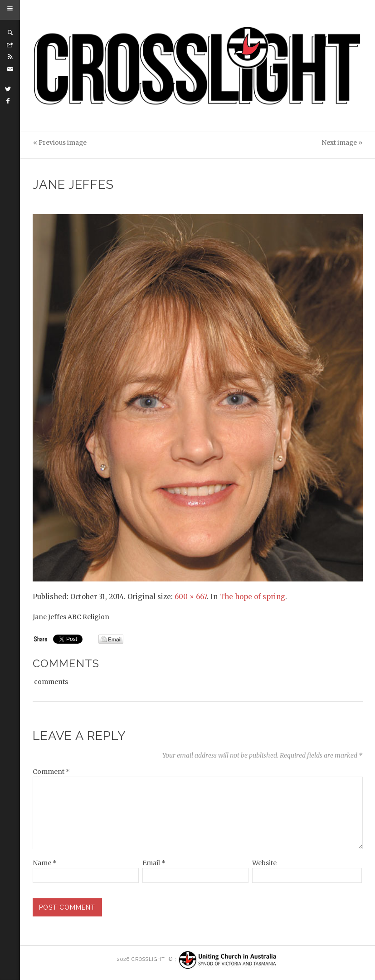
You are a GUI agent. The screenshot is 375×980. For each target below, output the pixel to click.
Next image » (342, 143)
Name (45, 863)
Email (154, 863)
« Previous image (60, 143)
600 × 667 (191, 597)
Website (264, 863)
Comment (51, 772)
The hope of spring (252, 597)
